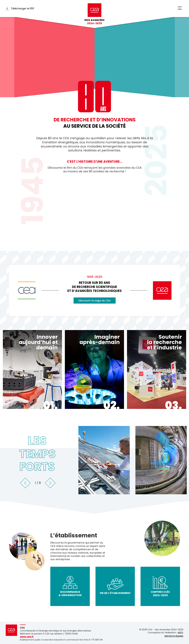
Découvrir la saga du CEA (95, 301)
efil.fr (181, 633)
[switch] (180, 8)
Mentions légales (174, 636)
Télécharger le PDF (20, 8)
